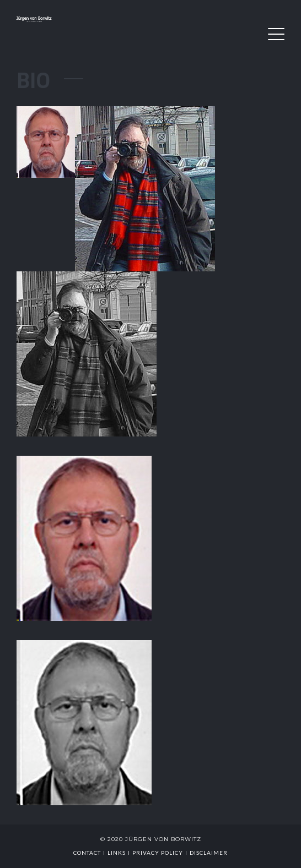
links (117, 853)
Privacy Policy (158, 853)
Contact (87, 853)
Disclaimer (209, 853)
